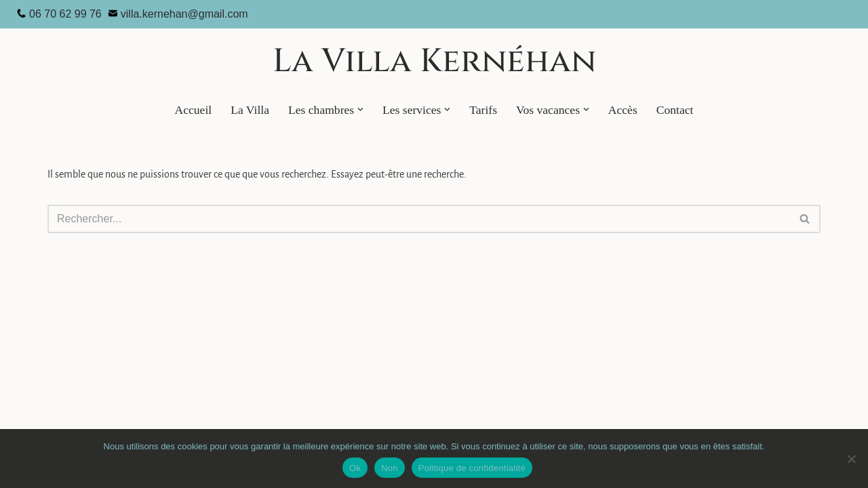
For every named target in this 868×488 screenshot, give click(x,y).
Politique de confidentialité (472, 468)
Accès (623, 110)
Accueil (193, 110)
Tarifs (483, 110)
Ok (355, 468)
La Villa (250, 110)
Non (390, 468)
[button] (360, 109)
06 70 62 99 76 (65, 14)
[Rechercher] (419, 219)
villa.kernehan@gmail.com (184, 14)
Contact (675, 110)
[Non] (851, 459)
